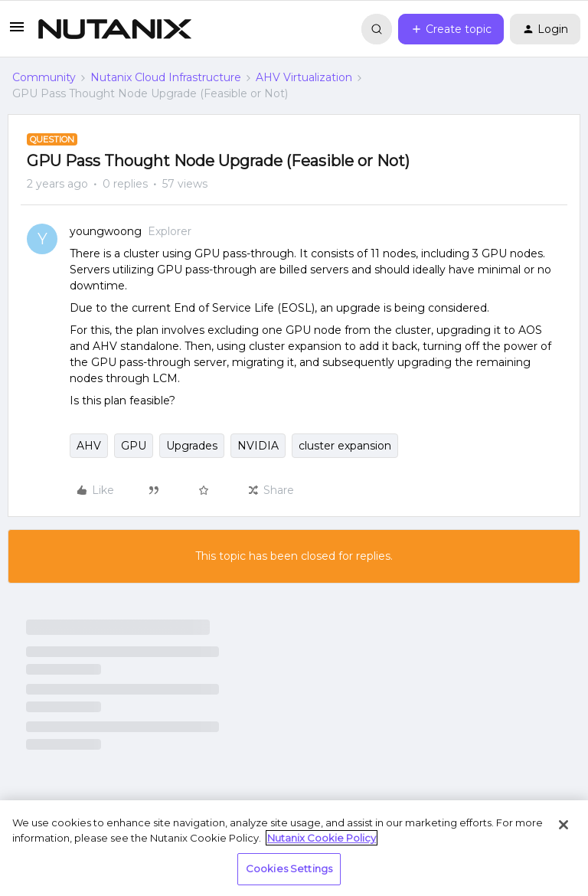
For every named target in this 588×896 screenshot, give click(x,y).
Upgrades (192, 446)
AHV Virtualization (304, 77)
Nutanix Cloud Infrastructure (166, 77)
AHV (89, 446)
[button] (17, 32)
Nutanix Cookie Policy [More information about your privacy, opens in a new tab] (322, 838)
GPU (134, 446)
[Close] (563, 825)
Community (44, 77)
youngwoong (106, 231)
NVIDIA (258, 446)
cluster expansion (345, 446)
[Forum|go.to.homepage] (115, 29)
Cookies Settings (289, 868)
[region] (294, 848)
